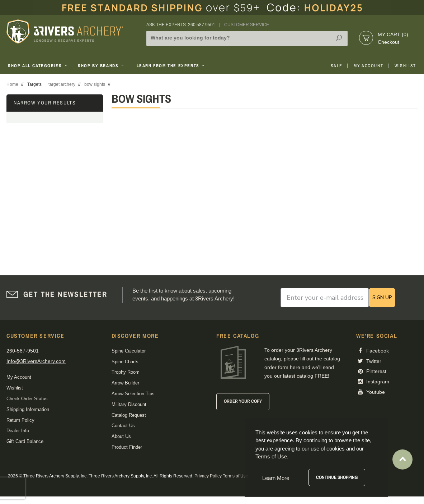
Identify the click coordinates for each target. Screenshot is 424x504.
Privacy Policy (208, 476)
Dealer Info (18, 431)
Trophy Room (126, 372)
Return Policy (20, 420)
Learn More (276, 478)
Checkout (388, 42)
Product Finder (127, 447)
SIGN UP (382, 297)
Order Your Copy (243, 401)
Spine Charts (125, 362)
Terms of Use (235, 476)
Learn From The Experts (171, 66)
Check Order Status (27, 399)
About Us (121, 436)
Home (12, 84)
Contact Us (123, 426)
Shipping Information (28, 409)
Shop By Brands (102, 66)
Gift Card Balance (25, 441)
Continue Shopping (337, 477)
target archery (62, 84)
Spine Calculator (129, 351)
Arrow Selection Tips (133, 394)
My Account (368, 66)
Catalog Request (129, 415)
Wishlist (405, 66)
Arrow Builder (125, 383)
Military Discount (129, 404)
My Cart (393, 34)
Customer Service (247, 25)
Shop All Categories (38, 66)
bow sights (95, 84)
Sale (336, 66)
